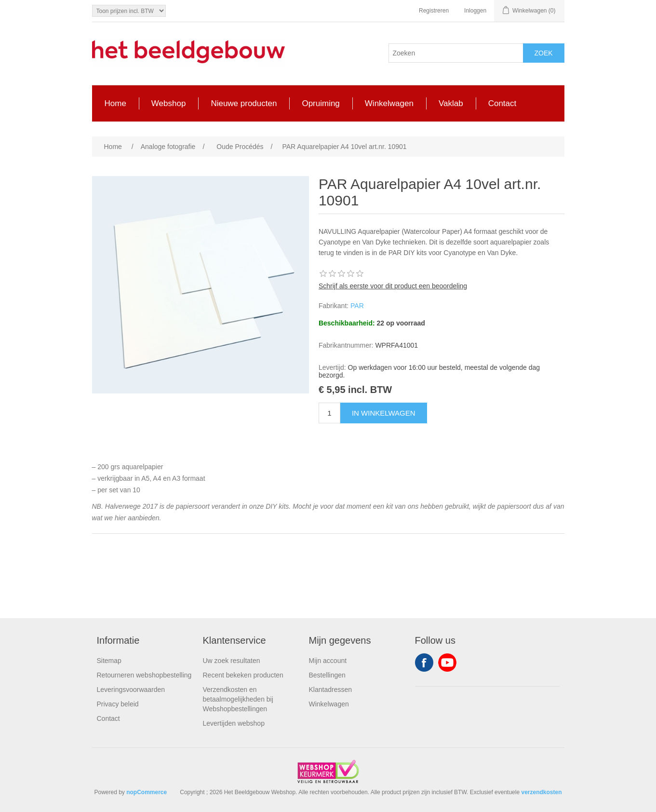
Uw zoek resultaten (232, 661)
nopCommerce (147, 792)
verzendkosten (541, 792)
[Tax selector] (129, 11)
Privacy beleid (118, 704)
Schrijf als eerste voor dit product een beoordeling (393, 286)
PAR (357, 306)
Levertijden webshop (234, 723)
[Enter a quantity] (329, 413)
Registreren (434, 11)
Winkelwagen (329, 704)
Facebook (424, 663)
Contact (108, 718)
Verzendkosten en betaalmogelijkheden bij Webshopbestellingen (238, 699)
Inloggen (475, 11)
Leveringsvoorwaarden (131, 690)
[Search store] (456, 53)
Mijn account (328, 661)
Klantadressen (331, 690)
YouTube (447, 663)
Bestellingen (327, 675)
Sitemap (109, 661)
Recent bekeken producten (243, 675)
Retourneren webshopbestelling (144, 675)
